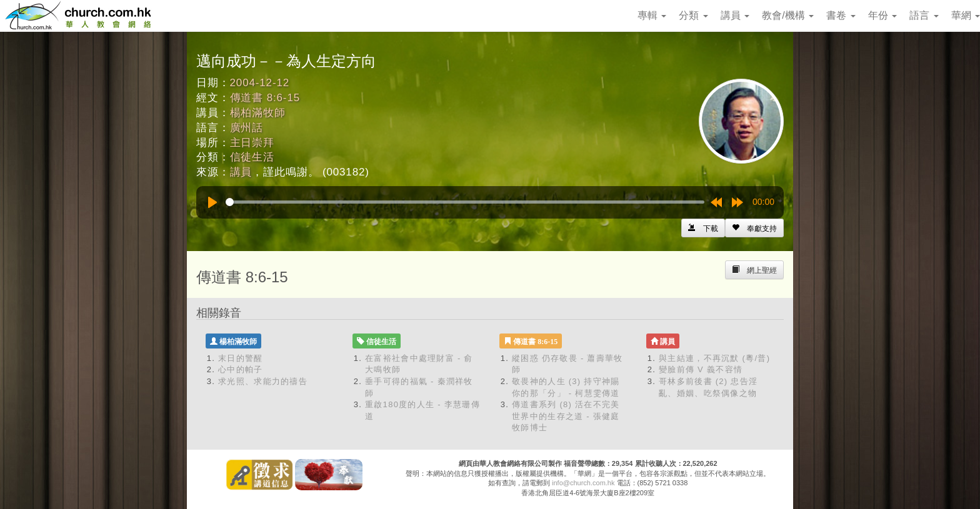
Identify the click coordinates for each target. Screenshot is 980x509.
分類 (693, 15)
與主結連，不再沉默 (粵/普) (714, 358)
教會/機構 (788, 15)
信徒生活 (252, 157)
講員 (735, 15)
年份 (882, 15)
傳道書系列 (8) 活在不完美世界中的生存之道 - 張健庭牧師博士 (566, 416)
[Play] (212, 202)
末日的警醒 (241, 358)
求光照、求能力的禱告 (263, 381)
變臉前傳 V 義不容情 (701, 369)
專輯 (652, 15)
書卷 (841, 15)
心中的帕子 (241, 369)
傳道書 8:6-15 (265, 98)
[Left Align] (754, 228)
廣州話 (247, 128)
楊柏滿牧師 (258, 113)
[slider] (465, 202)
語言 (924, 15)
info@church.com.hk (583, 483)
